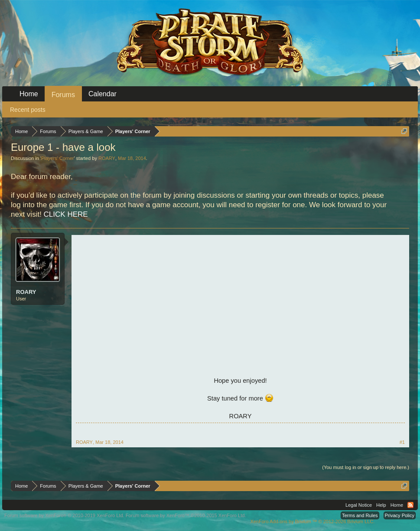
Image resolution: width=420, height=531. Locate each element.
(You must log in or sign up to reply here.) (366, 467)
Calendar (103, 94)
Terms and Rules (360, 515)
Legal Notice (359, 505)
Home (29, 94)
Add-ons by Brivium (312, 521)
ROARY (107, 158)
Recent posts (28, 110)
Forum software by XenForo (64, 515)
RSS (410, 505)
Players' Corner (57, 158)
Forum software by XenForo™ (186, 515)
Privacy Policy (400, 515)
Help (381, 505)
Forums (63, 95)
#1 (402, 442)
